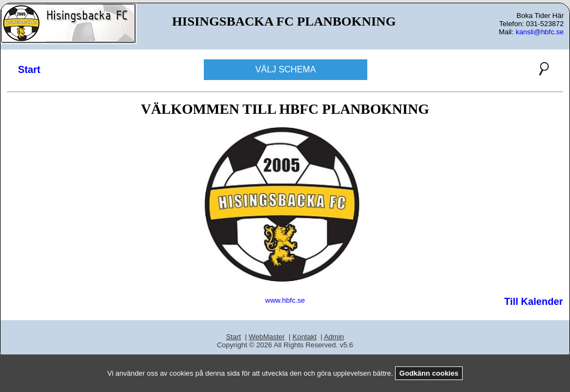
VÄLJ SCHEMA (285, 69)
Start (29, 70)
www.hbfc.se (285, 300)
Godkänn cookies (429, 373)
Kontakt (305, 337)
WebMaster (266, 337)
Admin (334, 337)
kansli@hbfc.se (539, 32)
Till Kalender (533, 302)
